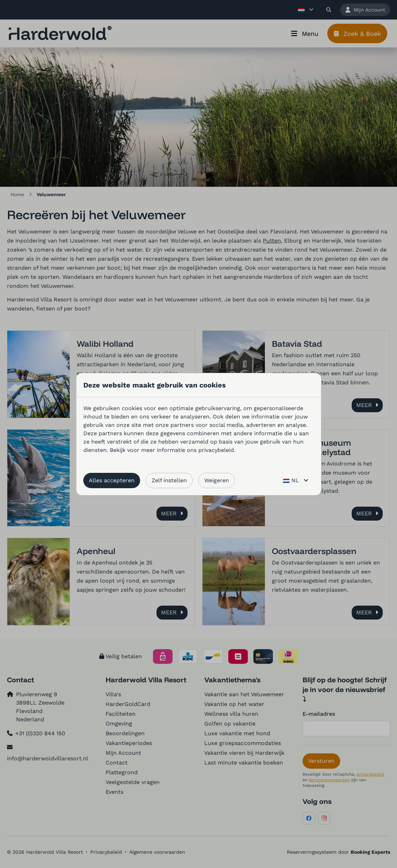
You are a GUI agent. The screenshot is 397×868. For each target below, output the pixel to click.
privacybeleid (216, 450)
